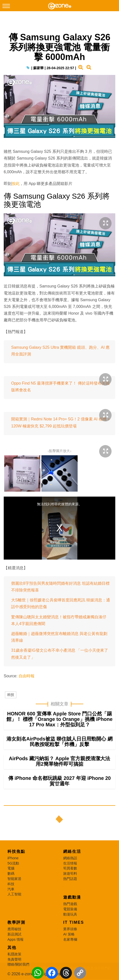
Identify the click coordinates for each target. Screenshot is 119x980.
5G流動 (13, 863)
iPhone (13, 858)
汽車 (11, 889)
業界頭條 (70, 929)
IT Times (74, 922)
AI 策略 (69, 934)
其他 (12, 948)
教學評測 (16, 922)
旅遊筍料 (70, 873)
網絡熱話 (70, 858)
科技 (11, 695)
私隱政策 (14, 954)
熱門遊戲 (70, 904)
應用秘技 (14, 929)
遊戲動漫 (72, 897)
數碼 (11, 873)
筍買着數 (70, 868)
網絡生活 (72, 851)
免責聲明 (14, 959)
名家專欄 (70, 939)
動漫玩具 (70, 914)
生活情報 (70, 863)
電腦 (11, 868)
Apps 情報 (15, 939)
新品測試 (14, 934)
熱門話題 (70, 879)
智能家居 (14, 879)
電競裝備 (70, 909)
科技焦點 (16, 851)
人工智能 (14, 894)
